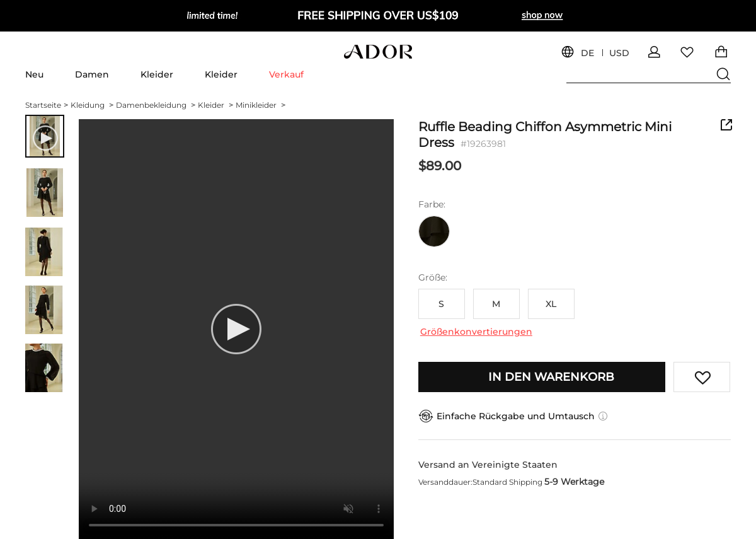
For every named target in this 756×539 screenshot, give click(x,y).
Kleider (157, 74)
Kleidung (92, 105)
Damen (92, 74)
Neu (34, 74)
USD (619, 53)
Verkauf (286, 74)
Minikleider (261, 105)
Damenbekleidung (156, 105)
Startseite (47, 105)
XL (551, 304)
